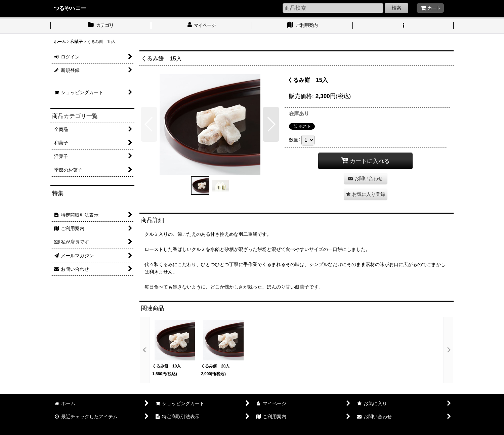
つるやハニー (70, 8)
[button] (403, 26)
